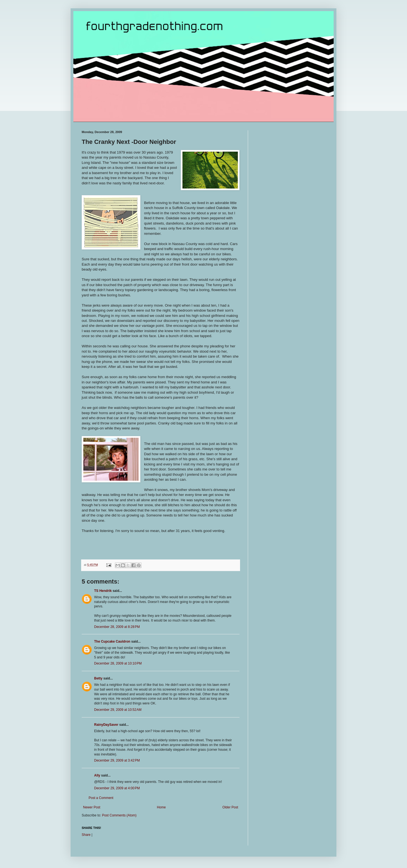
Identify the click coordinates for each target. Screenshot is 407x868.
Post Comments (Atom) (119, 815)
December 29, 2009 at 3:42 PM (117, 760)
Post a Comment (101, 798)
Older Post (230, 807)
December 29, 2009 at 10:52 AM (118, 710)
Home (161, 807)
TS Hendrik (103, 591)
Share (86, 835)
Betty (98, 678)
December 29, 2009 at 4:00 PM (117, 788)
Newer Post (92, 807)
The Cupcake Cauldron (112, 642)
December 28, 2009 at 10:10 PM (118, 663)
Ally (97, 775)
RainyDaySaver (106, 725)
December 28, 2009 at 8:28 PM (117, 627)
